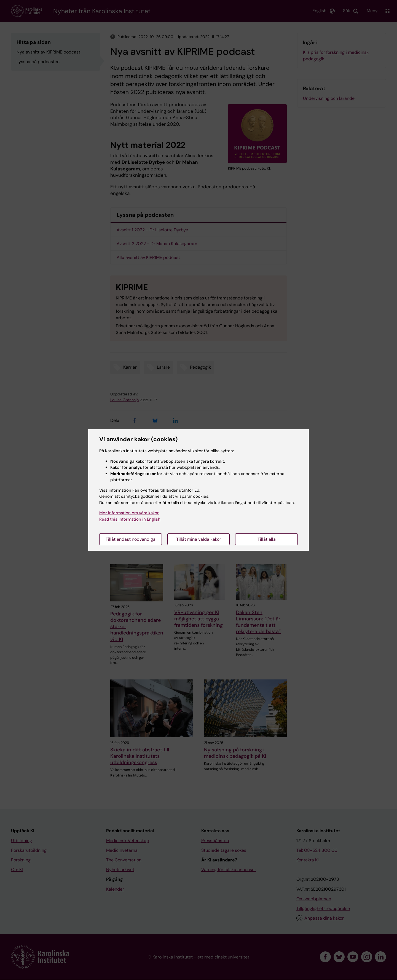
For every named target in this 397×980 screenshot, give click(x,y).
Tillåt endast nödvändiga (131, 539)
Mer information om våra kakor (129, 513)
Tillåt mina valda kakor (199, 539)
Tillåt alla (267, 539)
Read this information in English (130, 519)
